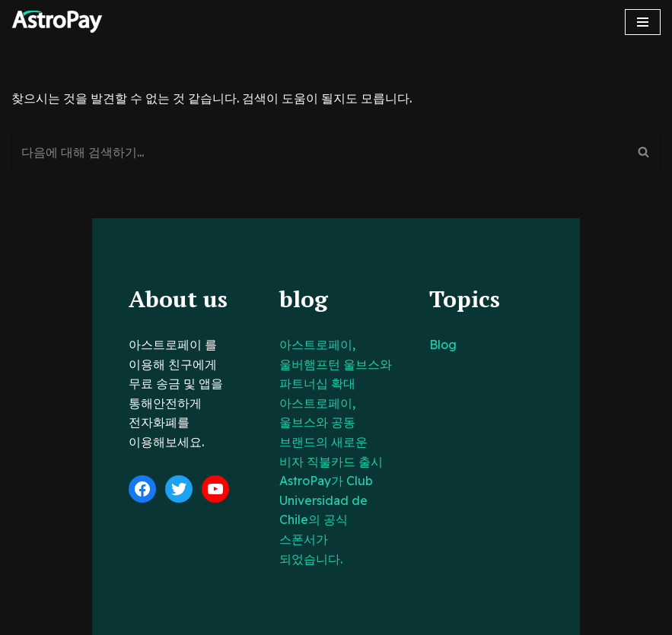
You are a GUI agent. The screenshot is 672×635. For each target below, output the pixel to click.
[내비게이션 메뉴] (643, 22)
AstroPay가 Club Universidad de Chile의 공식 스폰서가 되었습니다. (331, 461)
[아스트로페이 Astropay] (57, 22)
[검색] (319, 152)
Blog (474, 344)
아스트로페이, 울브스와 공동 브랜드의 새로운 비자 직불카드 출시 (332, 403)
